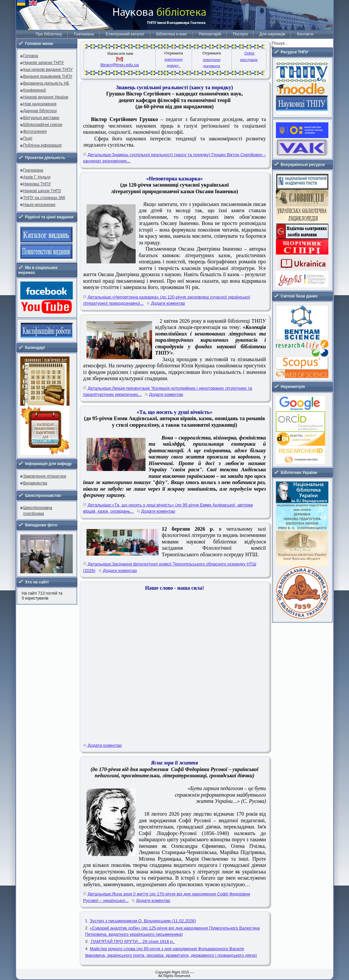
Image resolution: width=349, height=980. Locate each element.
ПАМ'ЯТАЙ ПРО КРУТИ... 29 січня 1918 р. (132, 941)
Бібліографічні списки (43, 125)
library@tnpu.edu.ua (119, 65)
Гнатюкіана (84, 34)
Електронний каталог (125, 34)
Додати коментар (168, 303)
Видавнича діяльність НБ (46, 83)
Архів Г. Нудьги (37, 177)
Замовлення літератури (45, 476)
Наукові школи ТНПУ (42, 191)
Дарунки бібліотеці (40, 111)
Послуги (240, 34)
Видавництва (35, 483)
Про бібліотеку (49, 34)
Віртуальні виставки (41, 118)
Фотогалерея (35, 132)
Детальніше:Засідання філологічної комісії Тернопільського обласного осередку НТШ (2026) (170, 567)
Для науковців (272, 34)
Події (28, 138)
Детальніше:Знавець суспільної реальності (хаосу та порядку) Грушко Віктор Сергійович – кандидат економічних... (175, 158)
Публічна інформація (42, 145)
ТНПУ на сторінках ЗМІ (44, 198)
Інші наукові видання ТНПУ (48, 70)
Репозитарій (210, 34)
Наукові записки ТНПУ (44, 63)
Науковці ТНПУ (37, 184)
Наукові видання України (46, 97)
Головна (31, 56)
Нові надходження (40, 104)
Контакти (305, 34)
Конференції (35, 90)
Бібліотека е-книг (172, 34)
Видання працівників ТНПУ (48, 76)
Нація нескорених (39, 205)
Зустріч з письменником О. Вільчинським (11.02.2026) (143, 921)
